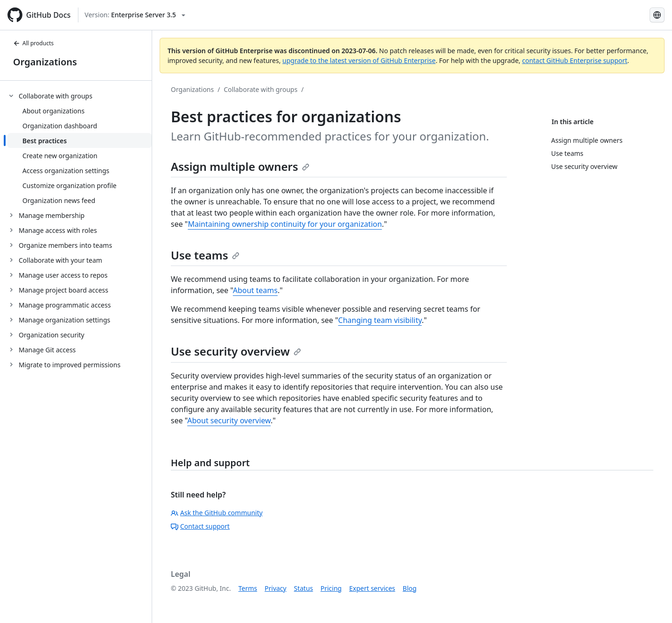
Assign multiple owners (240, 166)
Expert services (372, 588)
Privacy (276, 588)
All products (33, 43)
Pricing (331, 588)
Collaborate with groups (260, 89)
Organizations (45, 62)
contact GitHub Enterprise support (575, 60)
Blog (410, 588)
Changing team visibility (380, 320)
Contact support (200, 526)
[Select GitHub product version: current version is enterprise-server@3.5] (135, 15)
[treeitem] (80, 148)
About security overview (229, 420)
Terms (248, 588)
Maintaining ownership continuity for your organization (285, 224)
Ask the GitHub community (217, 513)
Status (304, 588)
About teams (255, 290)
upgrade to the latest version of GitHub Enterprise (359, 60)
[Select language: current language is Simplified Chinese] (657, 15)
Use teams (205, 255)
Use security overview (236, 351)
